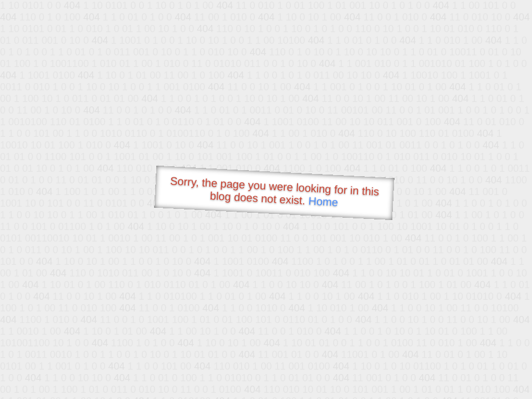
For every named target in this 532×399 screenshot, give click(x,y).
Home (323, 201)
